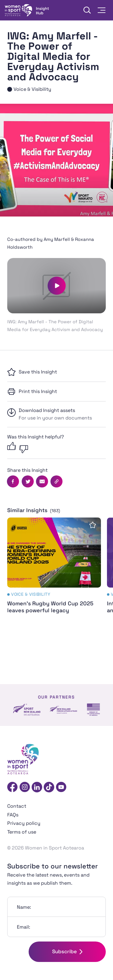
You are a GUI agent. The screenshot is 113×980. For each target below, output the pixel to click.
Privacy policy (24, 823)
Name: (24, 907)
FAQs (13, 815)
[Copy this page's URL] (56, 481)
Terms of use (22, 832)
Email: (24, 927)
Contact (17, 806)
